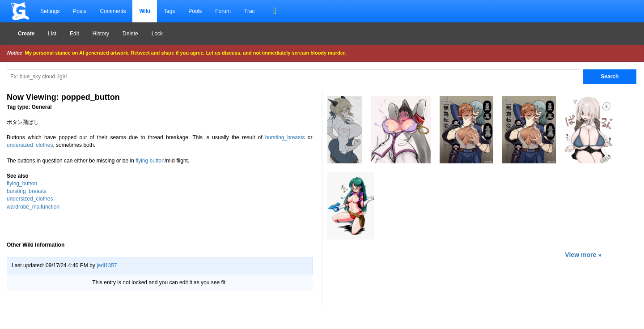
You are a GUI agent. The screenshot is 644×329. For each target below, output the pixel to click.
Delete (130, 34)
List (52, 34)
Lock (157, 34)
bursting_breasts (285, 137)
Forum (223, 11)
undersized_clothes (30, 145)
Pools (195, 11)
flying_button (22, 184)
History (101, 34)
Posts (80, 11)
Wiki (145, 11)
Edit (74, 34)
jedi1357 (107, 265)
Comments (113, 11)
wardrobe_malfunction (33, 207)
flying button (150, 161)
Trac (250, 11)
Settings (50, 11)
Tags (169, 11)
